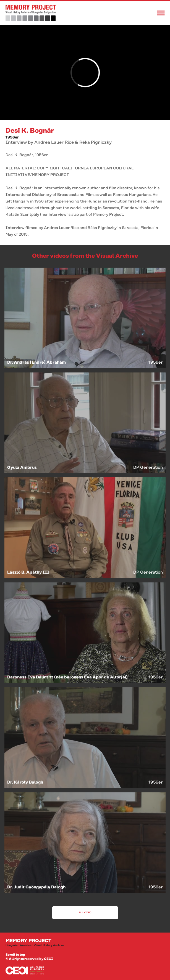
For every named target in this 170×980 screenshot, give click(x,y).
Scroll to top (15, 955)
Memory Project (85, 943)
